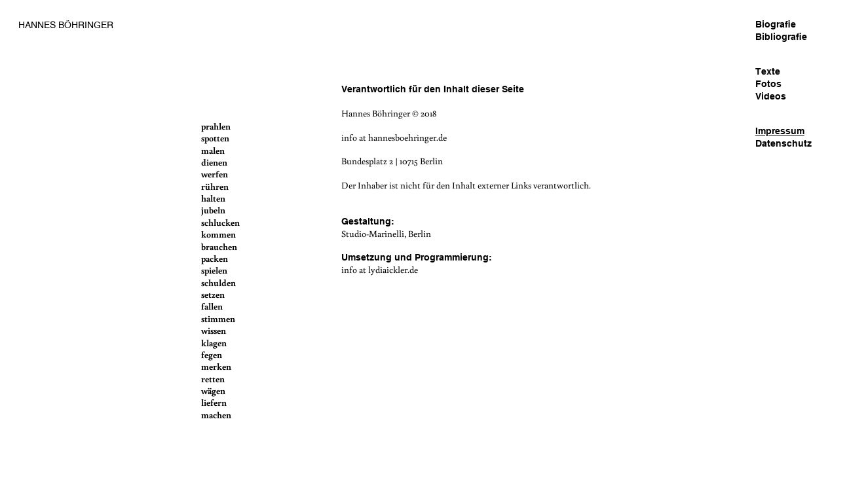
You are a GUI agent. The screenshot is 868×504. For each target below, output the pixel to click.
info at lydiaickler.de (380, 269)
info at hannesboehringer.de (394, 137)
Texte (768, 71)
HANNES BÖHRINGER (66, 25)
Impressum (780, 131)
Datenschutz (783, 143)
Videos (771, 96)
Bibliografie (781, 37)
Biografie (776, 24)
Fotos (768, 84)
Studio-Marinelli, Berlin (386, 233)
